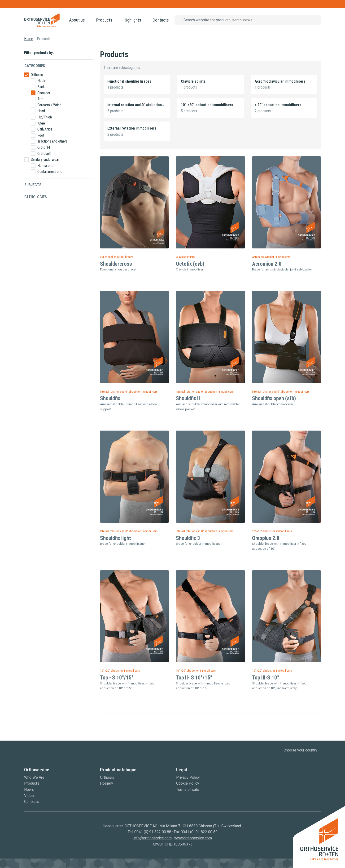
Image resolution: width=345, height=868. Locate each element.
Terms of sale (188, 789)
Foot (41, 135)
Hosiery (107, 783)
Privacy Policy (188, 777)
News (29, 789)
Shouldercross (116, 264)
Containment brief (50, 172)
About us (77, 20)
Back (41, 87)
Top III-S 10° (266, 678)
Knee (41, 123)
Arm (40, 99)
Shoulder (44, 93)
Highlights (132, 20)
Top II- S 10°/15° (194, 678)
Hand (41, 111)
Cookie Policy (188, 783)
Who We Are (34, 777)
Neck (41, 81)
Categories (35, 66)
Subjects (33, 185)
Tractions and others (52, 141)
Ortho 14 (44, 147)
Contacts (161, 20)
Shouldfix (110, 398)
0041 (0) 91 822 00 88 (153, 832)
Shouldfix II (188, 398)
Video (29, 796)
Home (29, 39)
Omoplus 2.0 (266, 538)
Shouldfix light (116, 538)
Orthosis (37, 75)
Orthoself (44, 154)
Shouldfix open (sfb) (274, 398)
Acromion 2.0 (267, 264)
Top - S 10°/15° (117, 678)
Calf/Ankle (45, 129)
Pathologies (36, 197)
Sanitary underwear (45, 160)
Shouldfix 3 (188, 538)
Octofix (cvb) (190, 264)
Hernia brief (46, 166)
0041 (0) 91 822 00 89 (199, 832)
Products (104, 20)
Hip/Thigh (45, 117)
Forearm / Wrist (49, 105)
